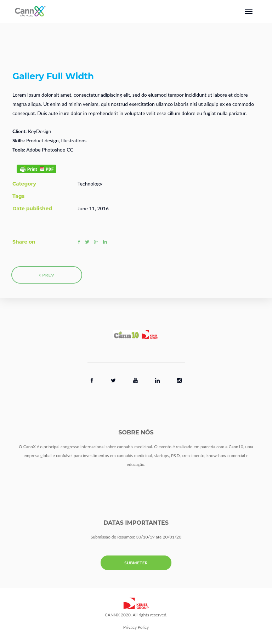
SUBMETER (136, 563)
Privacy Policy (136, 627)
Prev (47, 275)
